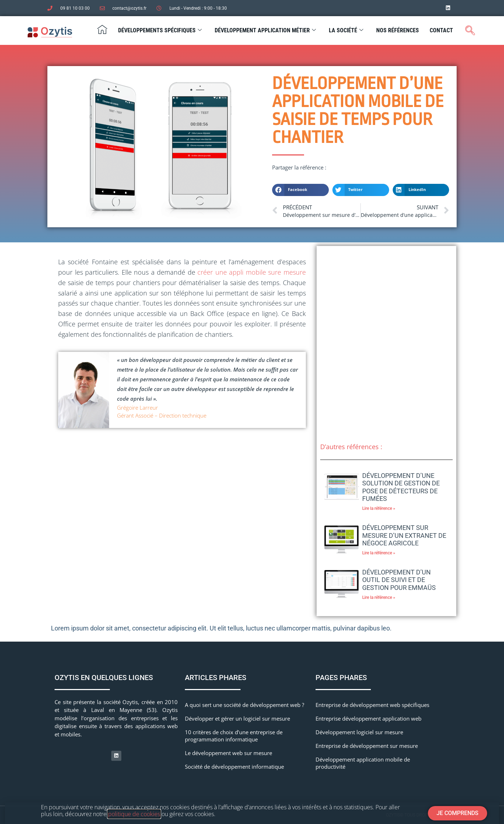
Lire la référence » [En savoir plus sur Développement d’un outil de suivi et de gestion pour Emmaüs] (379, 597)
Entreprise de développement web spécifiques (372, 705)
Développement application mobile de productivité (363, 763)
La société (346, 30)
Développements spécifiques (160, 30)
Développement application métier (265, 30)
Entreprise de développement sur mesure (367, 746)
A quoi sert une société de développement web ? (244, 705)
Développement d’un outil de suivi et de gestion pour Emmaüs (399, 580)
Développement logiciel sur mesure (359, 732)
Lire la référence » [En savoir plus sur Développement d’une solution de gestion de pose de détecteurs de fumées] (379, 508)
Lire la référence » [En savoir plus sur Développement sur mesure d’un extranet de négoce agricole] (379, 553)
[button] (300, 190)
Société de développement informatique (234, 767)
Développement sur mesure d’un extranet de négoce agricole (404, 535)
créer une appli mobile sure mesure (252, 272)
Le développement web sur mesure (228, 753)
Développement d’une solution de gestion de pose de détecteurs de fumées (401, 487)
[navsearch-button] (470, 31)
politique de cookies (134, 814)
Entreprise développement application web (368, 718)
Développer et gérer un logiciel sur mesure (237, 718)
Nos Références (398, 30)
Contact (441, 30)
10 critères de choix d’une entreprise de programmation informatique (234, 736)
